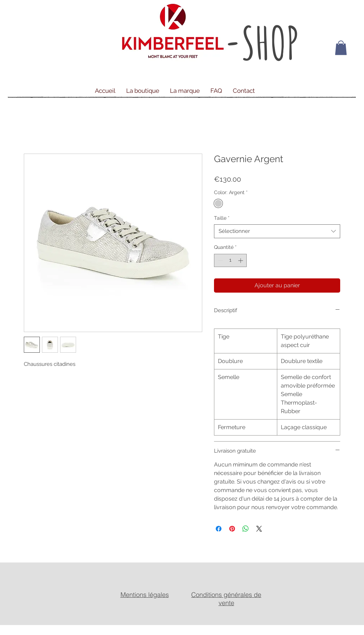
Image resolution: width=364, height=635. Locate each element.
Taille (222, 218)
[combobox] (277, 231)
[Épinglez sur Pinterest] (232, 529)
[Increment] (241, 260)
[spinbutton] (230, 260)
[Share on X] (259, 529)
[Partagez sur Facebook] (219, 529)
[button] (341, 48)
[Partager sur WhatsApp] (246, 529)
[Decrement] (220, 260)
